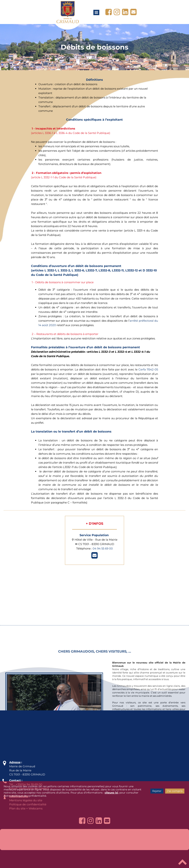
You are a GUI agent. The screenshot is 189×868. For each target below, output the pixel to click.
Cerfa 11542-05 (148, 369)
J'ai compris (175, 791)
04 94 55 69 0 (102, 548)
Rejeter (157, 791)
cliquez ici (111, 793)
